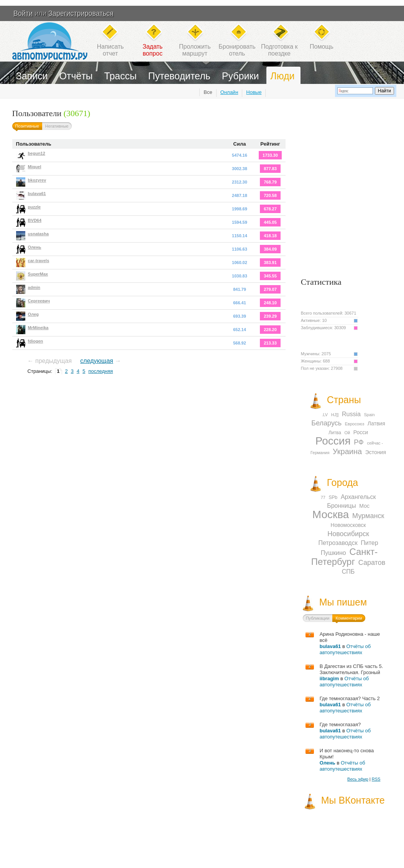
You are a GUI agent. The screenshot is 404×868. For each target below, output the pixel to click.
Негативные (57, 126)
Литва (335, 433)
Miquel (35, 167)
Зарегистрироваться (81, 13)
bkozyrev (37, 180)
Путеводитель (179, 76)
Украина (347, 451)
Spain (370, 415)
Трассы (121, 76)
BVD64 (35, 220)
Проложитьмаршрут (195, 50)
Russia (351, 414)
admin (34, 287)
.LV (325, 415)
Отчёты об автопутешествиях (345, 649)
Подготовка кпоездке (279, 50)
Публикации (318, 618)
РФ (359, 442)
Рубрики (241, 76)
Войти (23, 13)
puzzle (34, 207)
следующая (97, 361)
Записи (32, 76)
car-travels (39, 261)
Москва (331, 514)
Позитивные (27, 126)
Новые (254, 92)
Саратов (372, 563)
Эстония (376, 452)
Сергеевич (39, 301)
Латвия (376, 423)
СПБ (348, 572)
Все (208, 92)
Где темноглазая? (340, 724)
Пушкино (333, 553)
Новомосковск (348, 525)
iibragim (329, 678)
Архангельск (358, 497)
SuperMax (38, 274)
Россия (333, 441)
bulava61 (37, 194)
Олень (35, 247)
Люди (282, 76)
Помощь (322, 47)
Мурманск (368, 516)
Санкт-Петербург (344, 557)
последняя (100, 371)
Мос (364, 506)
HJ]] (335, 415)
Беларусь (326, 423)
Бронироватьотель (237, 50)
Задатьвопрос (153, 50)
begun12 (37, 153)
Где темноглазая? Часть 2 (350, 698)
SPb (333, 497)
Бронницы (342, 506)
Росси (361, 432)
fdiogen (36, 341)
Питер (369, 543)
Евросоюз (355, 424)
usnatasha (38, 234)
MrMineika (38, 328)
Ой (347, 433)
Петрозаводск (338, 543)
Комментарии (349, 618)
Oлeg (33, 314)
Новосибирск (348, 534)
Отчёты (76, 76)
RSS (376, 779)
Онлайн (229, 92)
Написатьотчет (110, 50)
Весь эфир (358, 779)
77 (323, 497)
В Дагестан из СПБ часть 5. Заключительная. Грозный (351, 669)
